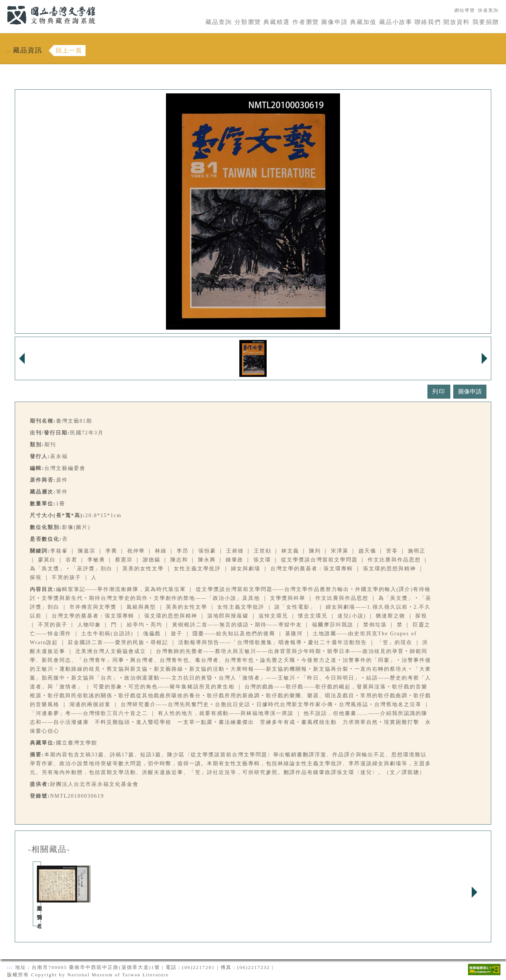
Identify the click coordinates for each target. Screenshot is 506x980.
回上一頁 (69, 50)
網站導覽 (465, 10)
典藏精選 (277, 22)
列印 (439, 391)
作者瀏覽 (306, 22)
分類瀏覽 (248, 22)
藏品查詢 (219, 22)
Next (474, 892)
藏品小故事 (396, 22)
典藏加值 (363, 22)
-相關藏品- (49, 849)
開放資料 (457, 22)
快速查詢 (488, 10)
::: (3, 4)
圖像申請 (335, 22)
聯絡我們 (428, 22)
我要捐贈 (486, 22)
